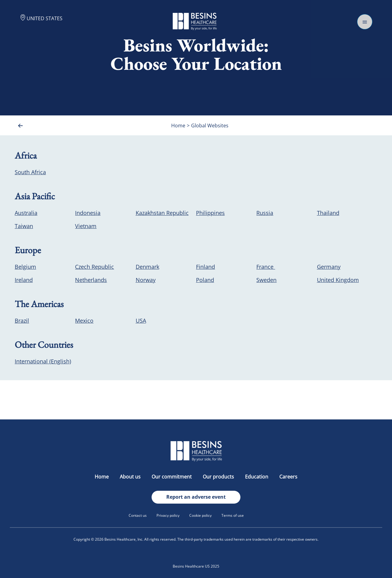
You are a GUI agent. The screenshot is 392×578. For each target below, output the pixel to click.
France (266, 267)
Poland (205, 280)
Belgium (25, 267)
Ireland (24, 280)
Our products (219, 477)
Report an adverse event (196, 497)
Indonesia (88, 213)
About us (131, 477)
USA (141, 321)
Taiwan (24, 226)
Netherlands (91, 280)
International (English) (43, 361)
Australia (26, 213)
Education (257, 477)
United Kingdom (338, 280)
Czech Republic (94, 267)
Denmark (147, 267)
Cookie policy (200, 515)
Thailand (328, 213)
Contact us (138, 515)
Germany (329, 267)
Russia (265, 213)
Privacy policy (168, 515)
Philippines (210, 213)
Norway (146, 280)
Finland (205, 267)
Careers (288, 477)
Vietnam (86, 226)
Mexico (84, 321)
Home (102, 477)
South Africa (30, 172)
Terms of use (233, 515)
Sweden (266, 280)
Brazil (22, 321)
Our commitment (172, 477)
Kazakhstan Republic (162, 213)
